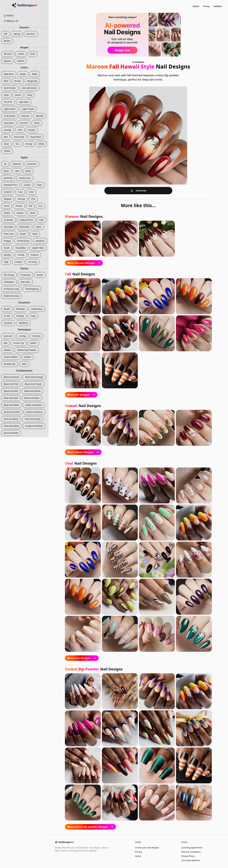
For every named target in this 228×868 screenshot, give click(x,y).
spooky (7, 255)
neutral (24, 123)
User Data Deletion (191, 860)
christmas (25, 275)
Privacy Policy (188, 856)
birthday (20, 309)
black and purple (33, 384)
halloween (9, 282)
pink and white (11, 426)
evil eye (21, 199)
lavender (8, 220)
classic (27, 185)
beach (7, 309)
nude (37, 123)
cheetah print (11, 185)
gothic (7, 213)
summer (31, 34)
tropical (35, 255)
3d (5, 164)
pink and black (11, 419)
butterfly (8, 178)
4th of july (9, 275)
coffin (21, 54)
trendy (21, 255)
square (7, 61)
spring (17, 34)
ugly (6, 262)
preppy (7, 241)
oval (33, 54)
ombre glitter (11, 357)
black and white (32, 391)
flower (19, 206)
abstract (17, 164)
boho (28, 171)
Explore (196, 6)
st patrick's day (11, 289)
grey (30, 95)
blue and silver (32, 398)
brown (18, 81)
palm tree (9, 234)
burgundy (32, 81)
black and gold (11, 377)
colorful (8, 192)
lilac (42, 220)
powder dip (10, 364)
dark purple (10, 88)
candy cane (25, 178)
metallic (40, 116)
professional (23, 241)
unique (18, 262)
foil (30, 206)
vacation (8, 323)
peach (23, 234)
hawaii (20, 213)
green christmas (34, 412)
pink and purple (33, 419)
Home (138, 856)
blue (6, 81)
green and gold (12, 412)
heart (33, 213)
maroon (26, 116)
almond (8, 54)
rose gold (19, 137)
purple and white (34, 426)
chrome (36, 336)
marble (7, 350)
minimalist (24, 227)
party (33, 316)
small (7, 248)
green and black (34, 405)
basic (6, 171)
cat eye (22, 336)
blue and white (11, 405)
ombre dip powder (27, 350)
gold (6, 95)
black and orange (34, 377)
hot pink (8, 102)
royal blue (36, 137)
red (6, 137)
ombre (27, 357)
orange (8, 130)
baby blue (9, 74)
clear (39, 185)
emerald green (29, 88)
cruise (7, 316)
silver (7, 144)
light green (10, 109)
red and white (11, 433)
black (35, 74)
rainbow (40, 241)
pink (20, 130)
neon (39, 227)
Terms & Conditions (191, 852)
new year (25, 282)
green (18, 95)
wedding (23, 323)
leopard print (26, 220)
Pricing (206, 6)
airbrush (8, 336)
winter (7, 41)
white (41, 144)
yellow (7, 151)
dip (5, 343)
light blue (24, 102)
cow (20, 192)
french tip (19, 343)
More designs (84, 263)
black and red (11, 391)
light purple (28, 109)
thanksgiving (32, 289)
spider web (38, 248)
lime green (10, 116)
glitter (33, 343)
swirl (24, 364)
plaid (35, 234)
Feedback (218, 6)
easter (40, 275)
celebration (37, 309)
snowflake (21, 248)
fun (40, 206)
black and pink (11, 384)
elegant (8, 199)
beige (23, 74)
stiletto (21, 61)
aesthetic (32, 164)
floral (7, 206)
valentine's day (11, 296)
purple (32, 130)
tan (17, 144)
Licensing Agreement (192, 848)
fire (33, 199)
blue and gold (11, 398)
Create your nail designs (147, 848)
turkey (29, 144)
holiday (20, 316)
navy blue (9, 123)
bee (17, 171)
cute (31, 192)
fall (5, 34)
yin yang (32, 262)
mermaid (8, 227)
